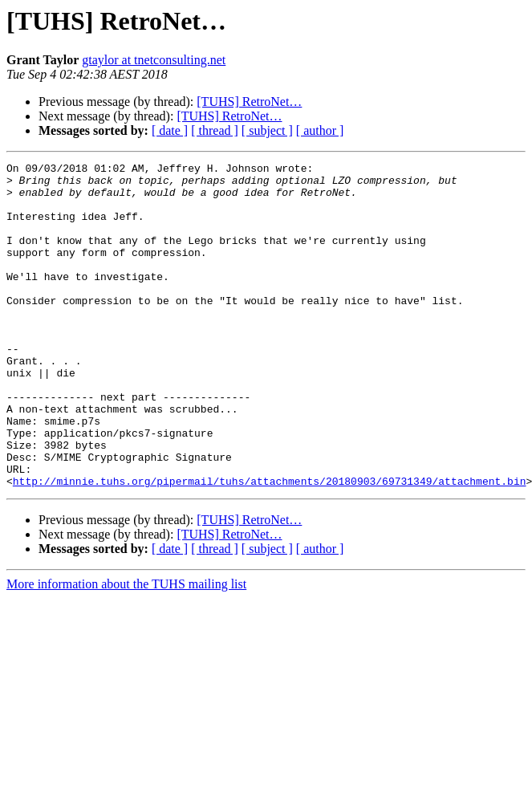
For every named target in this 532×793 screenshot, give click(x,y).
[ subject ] (267, 130)
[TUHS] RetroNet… (249, 102)
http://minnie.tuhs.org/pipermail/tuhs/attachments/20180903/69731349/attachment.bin (270, 546)
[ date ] (170, 130)
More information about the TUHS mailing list (126, 649)
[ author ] (320, 130)
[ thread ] (215, 130)
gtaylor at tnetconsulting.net (154, 60)
